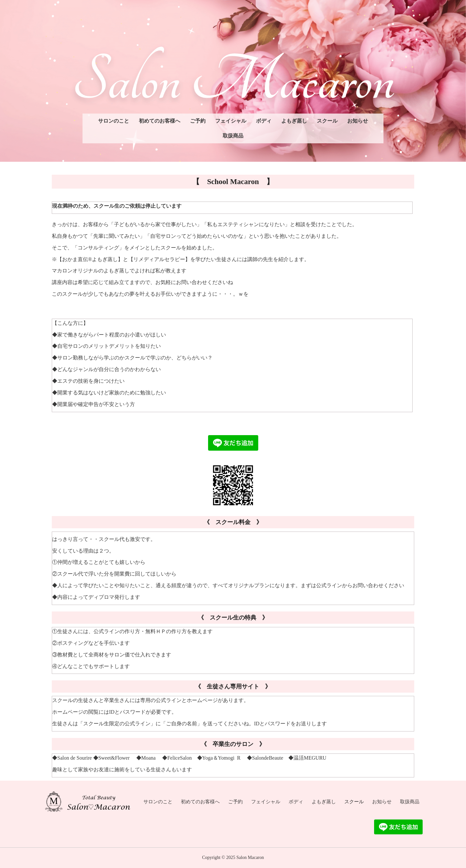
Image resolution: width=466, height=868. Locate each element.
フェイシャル (231, 121)
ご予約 (198, 121)
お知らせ (358, 121)
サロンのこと (114, 121)
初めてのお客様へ (160, 121)
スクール (327, 121)
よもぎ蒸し (294, 121)
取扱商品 (233, 136)
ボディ (264, 121)
